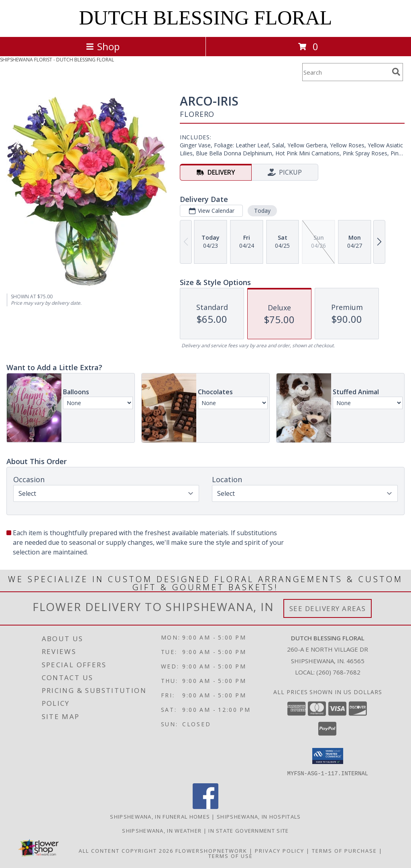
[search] (396, 72)
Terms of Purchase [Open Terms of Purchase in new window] (344, 850)
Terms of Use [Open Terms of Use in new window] (231, 856)
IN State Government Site (248, 830)
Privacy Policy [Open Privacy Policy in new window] (280, 850)
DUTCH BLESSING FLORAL (206, 18)
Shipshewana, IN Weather (162, 830)
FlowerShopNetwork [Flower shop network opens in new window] (211, 850)
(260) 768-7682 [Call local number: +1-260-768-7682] (338, 672)
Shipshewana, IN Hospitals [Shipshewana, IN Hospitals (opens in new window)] (259, 816)
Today (262, 211)
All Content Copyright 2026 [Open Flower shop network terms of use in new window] (126, 850)
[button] (328, 756)
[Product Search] (346, 72)
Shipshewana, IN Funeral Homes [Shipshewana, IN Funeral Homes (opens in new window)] (160, 816)
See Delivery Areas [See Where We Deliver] (328, 608)
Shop (103, 46)
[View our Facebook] (205, 806)
